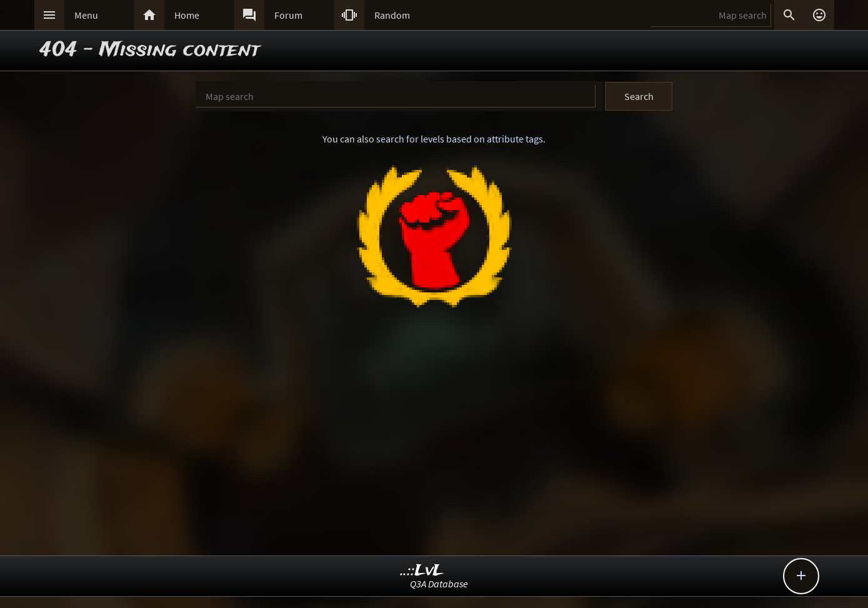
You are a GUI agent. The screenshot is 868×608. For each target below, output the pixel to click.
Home (187, 15)
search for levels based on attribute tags (460, 139)
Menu (86, 15)
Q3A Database (439, 584)
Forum (288, 15)
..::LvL (422, 571)
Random (392, 15)
